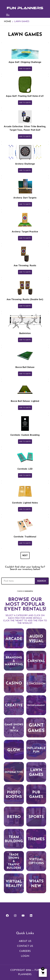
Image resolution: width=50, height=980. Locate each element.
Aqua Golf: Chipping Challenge (25, 62)
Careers (25, 951)
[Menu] (8, 15)
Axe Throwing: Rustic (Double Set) (25, 299)
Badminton (25, 333)
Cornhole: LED (25, 469)
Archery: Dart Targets (25, 198)
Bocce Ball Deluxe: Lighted (25, 401)
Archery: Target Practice (25, 232)
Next (25, 555)
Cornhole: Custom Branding (25, 435)
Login (25, 956)
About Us (25, 941)
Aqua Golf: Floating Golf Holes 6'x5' (25, 96)
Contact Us (25, 946)
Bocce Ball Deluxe (25, 367)
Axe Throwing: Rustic (25, 266)
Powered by (25, 591)
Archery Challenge (25, 164)
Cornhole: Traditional (25, 537)
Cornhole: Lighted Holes (25, 503)
